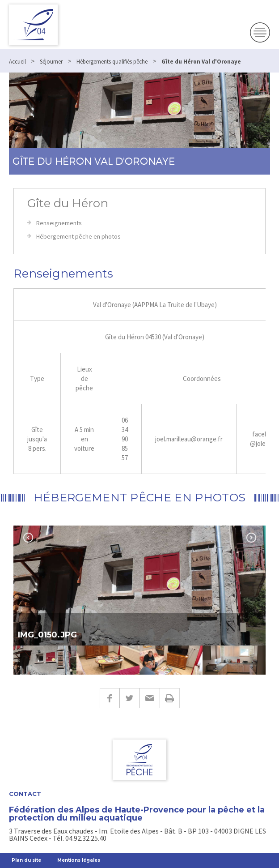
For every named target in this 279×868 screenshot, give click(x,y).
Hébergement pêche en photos (78, 236)
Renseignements (59, 223)
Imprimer (170, 698)
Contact (25, 794)
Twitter (129, 698)
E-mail (150, 698)
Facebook (110, 698)
